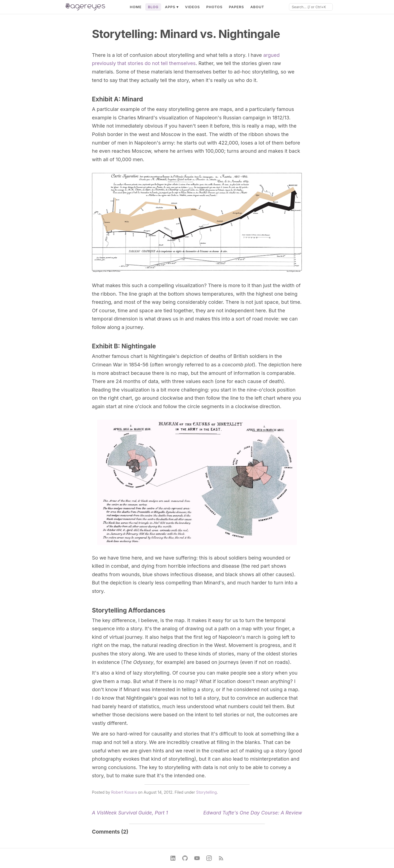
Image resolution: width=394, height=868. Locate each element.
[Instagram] (209, 858)
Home (136, 7)
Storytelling (206, 792)
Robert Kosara (124, 792)
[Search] (311, 7)
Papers (236, 7)
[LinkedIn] (173, 858)
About (257, 7)
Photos (215, 7)
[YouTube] (197, 858)
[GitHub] (185, 858)
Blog (153, 7)
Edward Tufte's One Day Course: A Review (253, 813)
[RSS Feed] (221, 858)
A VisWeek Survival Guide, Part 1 (130, 813)
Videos (192, 7)
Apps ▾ (172, 7)
